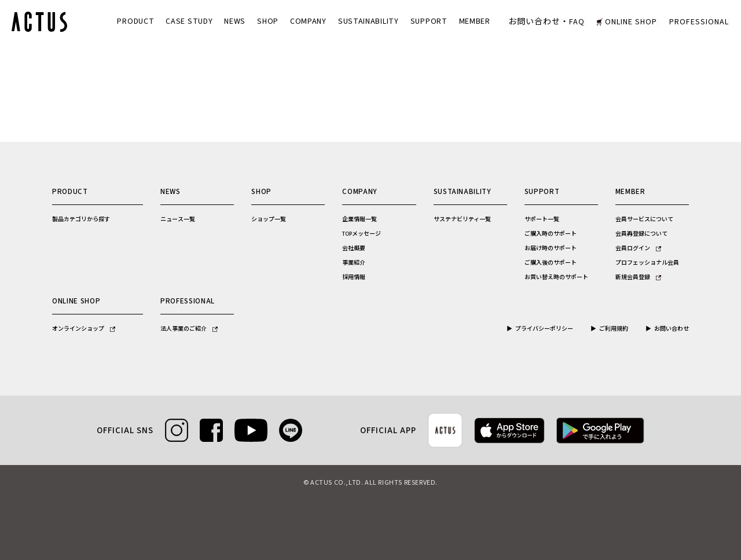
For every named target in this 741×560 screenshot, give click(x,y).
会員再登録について (641, 234)
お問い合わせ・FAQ (546, 22)
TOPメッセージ (362, 234)
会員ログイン (638, 248)
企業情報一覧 (360, 219)
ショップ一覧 (269, 219)
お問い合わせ (672, 329)
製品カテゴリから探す (81, 219)
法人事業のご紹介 (189, 329)
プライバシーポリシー (544, 329)
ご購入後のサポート (551, 263)
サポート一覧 (542, 219)
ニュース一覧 (178, 219)
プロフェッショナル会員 (647, 263)
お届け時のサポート (551, 248)
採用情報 (354, 277)
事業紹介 (354, 263)
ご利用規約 (614, 329)
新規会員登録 (638, 277)
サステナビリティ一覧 (462, 219)
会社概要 (354, 248)
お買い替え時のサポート (556, 277)
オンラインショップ (84, 329)
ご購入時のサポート (551, 234)
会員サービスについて (644, 219)
